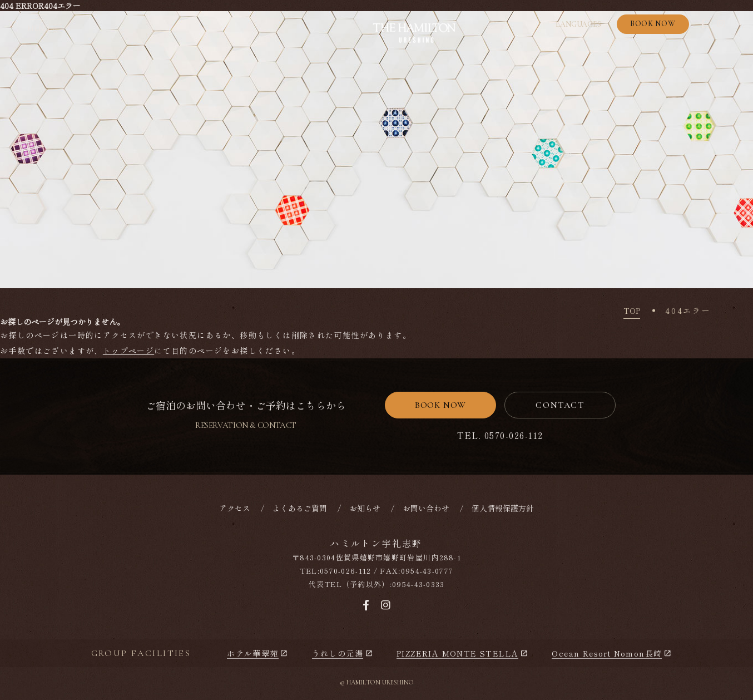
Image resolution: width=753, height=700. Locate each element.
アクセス (235, 508)
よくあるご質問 (300, 508)
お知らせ (365, 508)
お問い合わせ (426, 508)
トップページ (128, 351)
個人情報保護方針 (503, 508)
